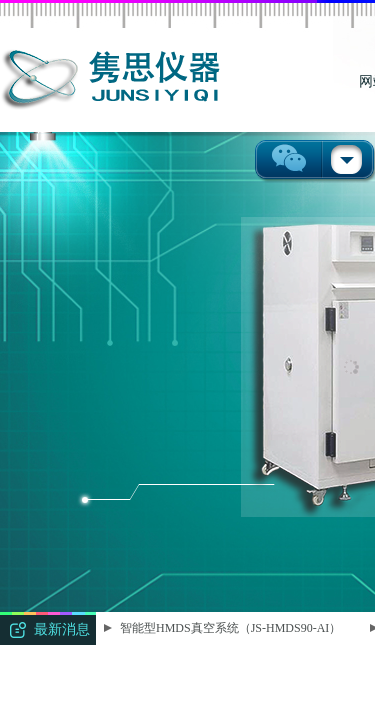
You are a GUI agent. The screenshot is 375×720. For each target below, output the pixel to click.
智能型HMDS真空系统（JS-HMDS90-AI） (231, 628)
